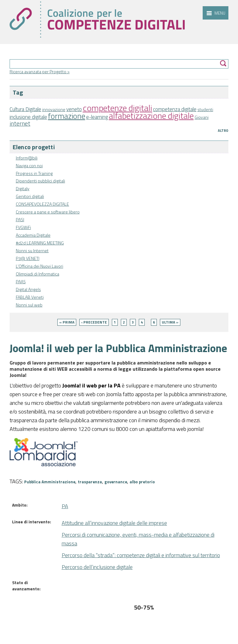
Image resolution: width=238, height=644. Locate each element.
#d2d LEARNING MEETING (40, 243)
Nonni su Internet (32, 250)
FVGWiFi (23, 227)
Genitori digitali (30, 196)
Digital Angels (28, 289)
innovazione (54, 109)
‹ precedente (94, 322)
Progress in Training (34, 173)
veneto (74, 109)
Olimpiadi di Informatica (37, 274)
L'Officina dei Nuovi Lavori (40, 266)
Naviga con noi (29, 165)
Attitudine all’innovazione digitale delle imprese (114, 523)
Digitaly (23, 188)
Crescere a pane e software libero (48, 212)
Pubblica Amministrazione (50, 482)
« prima (67, 322)
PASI (20, 219)
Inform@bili (27, 158)
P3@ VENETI (28, 258)
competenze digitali (117, 108)
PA (65, 506)
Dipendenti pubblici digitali (40, 181)
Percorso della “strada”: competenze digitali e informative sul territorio (141, 555)
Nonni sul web (29, 305)
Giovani (202, 117)
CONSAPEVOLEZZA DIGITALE (42, 204)
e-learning (97, 117)
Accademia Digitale (33, 235)
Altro (223, 131)
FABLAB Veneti (30, 297)
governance (116, 482)
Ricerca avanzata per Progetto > (40, 72)
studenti (205, 109)
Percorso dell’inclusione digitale (97, 567)
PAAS (21, 282)
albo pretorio (142, 482)
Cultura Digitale (25, 109)
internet (20, 123)
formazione (67, 116)
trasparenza (90, 482)
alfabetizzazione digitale (151, 116)
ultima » (170, 322)
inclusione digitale (28, 117)
